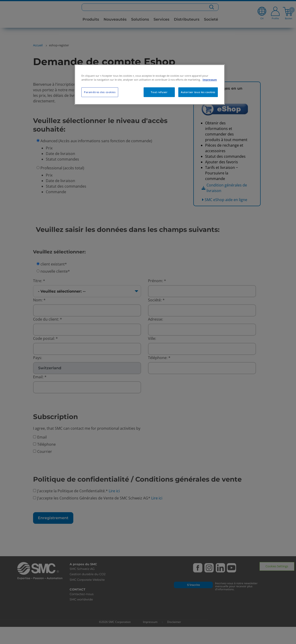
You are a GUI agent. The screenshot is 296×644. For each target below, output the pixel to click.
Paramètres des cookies (100, 92)
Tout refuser (159, 92)
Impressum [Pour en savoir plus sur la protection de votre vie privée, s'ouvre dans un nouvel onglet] (210, 80)
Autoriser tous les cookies (198, 92)
